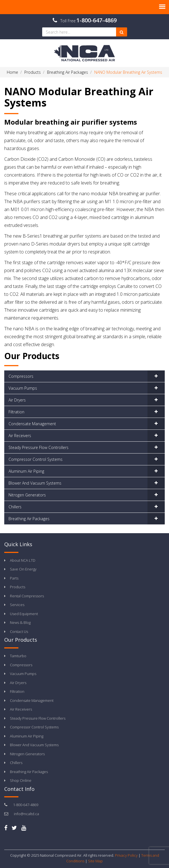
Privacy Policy (126, 855)
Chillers (15, 507)
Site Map (95, 861)
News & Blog (20, 622)
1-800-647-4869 (97, 20)
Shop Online (21, 780)
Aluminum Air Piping (26, 471)
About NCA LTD (23, 560)
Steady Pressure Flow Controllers (38, 447)
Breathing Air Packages (29, 519)
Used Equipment (24, 614)
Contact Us (19, 632)
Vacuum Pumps (23, 388)
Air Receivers (20, 436)
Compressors (21, 376)
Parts (14, 578)
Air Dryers (17, 400)
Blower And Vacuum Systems (35, 483)
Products (18, 587)
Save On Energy (23, 569)
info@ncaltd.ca (26, 814)
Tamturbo (18, 656)
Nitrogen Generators (27, 495)
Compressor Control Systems (36, 459)
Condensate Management (32, 424)
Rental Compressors (27, 596)
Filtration (16, 412)
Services (17, 605)
